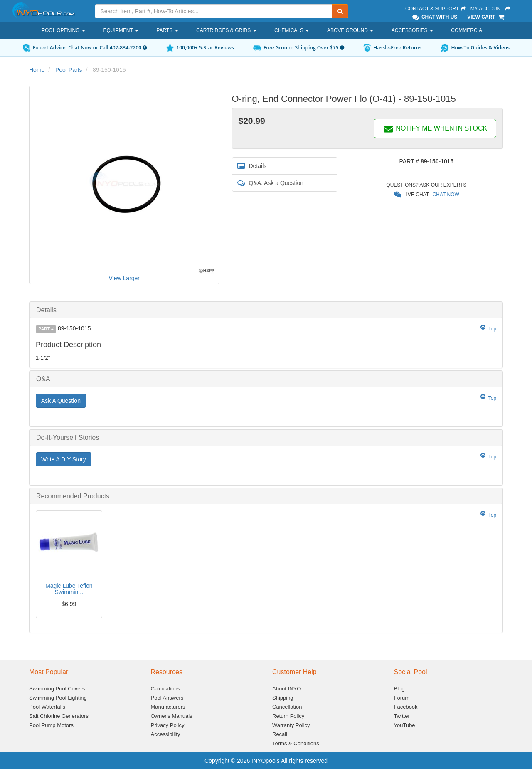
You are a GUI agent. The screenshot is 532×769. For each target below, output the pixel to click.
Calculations (166, 689)
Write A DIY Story (64, 459)
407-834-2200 (128, 48)
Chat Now (80, 48)
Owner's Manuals (172, 716)
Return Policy (288, 716)
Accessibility (166, 734)
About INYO (287, 689)
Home (37, 70)
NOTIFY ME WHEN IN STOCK (435, 128)
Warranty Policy (291, 725)
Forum (402, 698)
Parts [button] (167, 30)
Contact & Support (436, 9)
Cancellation (287, 707)
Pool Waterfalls (47, 707)
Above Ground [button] (350, 30)
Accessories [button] (412, 30)
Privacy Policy (168, 725)
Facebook (406, 707)
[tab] (266, 310)
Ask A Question (61, 401)
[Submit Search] (340, 11)
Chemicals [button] (292, 30)
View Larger (124, 278)
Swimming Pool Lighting (58, 698)
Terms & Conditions (296, 743)
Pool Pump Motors (51, 725)
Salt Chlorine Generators (59, 716)
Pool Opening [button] (63, 30)
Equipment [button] (121, 30)
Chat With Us (434, 17)
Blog (399, 689)
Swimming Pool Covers (57, 689)
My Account (491, 9)
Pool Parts (69, 70)
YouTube (405, 725)
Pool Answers (167, 698)
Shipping (283, 698)
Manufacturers (168, 707)
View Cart (486, 17)
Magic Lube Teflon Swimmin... (69, 589)
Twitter (402, 716)
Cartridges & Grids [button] (226, 30)
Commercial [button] (468, 30)
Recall (280, 734)
